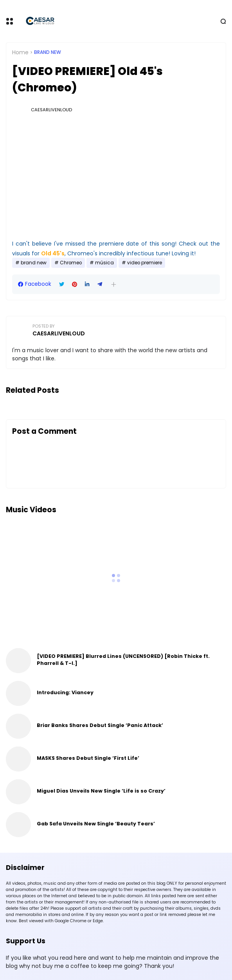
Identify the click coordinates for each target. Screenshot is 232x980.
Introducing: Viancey (65, 692)
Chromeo (71, 263)
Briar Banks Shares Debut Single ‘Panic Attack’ (100, 725)
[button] (114, 284)
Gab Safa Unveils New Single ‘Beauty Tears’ (96, 824)
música (104, 263)
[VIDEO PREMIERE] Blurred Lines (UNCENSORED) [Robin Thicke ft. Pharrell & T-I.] (123, 660)
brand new (48, 52)
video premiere (145, 263)
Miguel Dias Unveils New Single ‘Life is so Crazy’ (101, 791)
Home (20, 52)
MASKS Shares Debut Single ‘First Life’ (88, 758)
